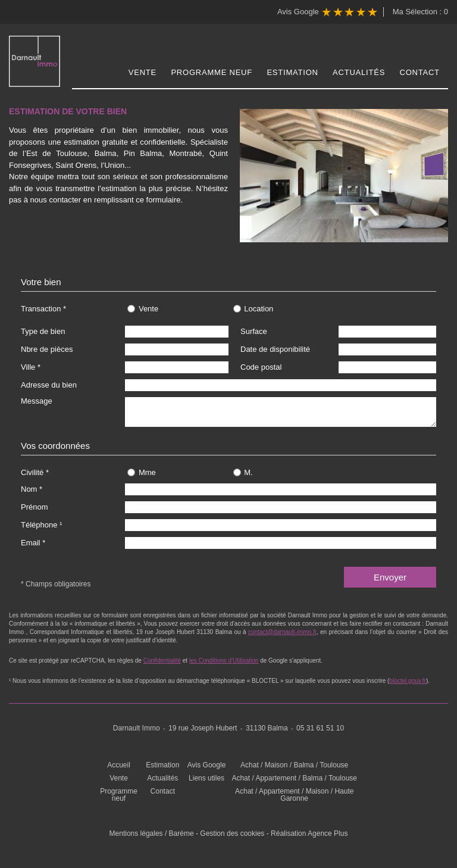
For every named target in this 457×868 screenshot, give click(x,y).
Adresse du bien (49, 385)
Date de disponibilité (275, 349)
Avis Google (327, 12)
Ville (28, 367)
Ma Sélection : (420, 12)
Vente (143, 72)
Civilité (32, 472)
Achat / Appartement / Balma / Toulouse (294, 778)
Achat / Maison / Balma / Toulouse (294, 765)
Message (37, 401)
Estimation (292, 72)
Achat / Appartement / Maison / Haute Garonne (294, 795)
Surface (254, 331)
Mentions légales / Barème (152, 833)
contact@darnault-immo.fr (282, 632)
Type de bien (43, 331)
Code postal (261, 367)
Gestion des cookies (232, 833)
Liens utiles (206, 778)
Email (31, 543)
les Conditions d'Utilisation (224, 661)
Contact (420, 72)
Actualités (359, 72)
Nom (29, 489)
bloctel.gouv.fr (408, 681)
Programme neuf (212, 72)
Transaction (41, 309)
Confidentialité (162, 661)
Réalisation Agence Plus (309, 833)
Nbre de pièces (47, 349)
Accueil (119, 765)
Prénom (35, 507)
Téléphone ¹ (41, 525)
